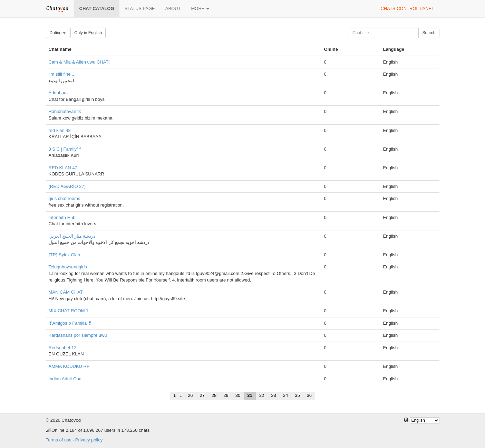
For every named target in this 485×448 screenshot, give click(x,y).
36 (309, 395)
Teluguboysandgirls (68, 267)
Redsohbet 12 (63, 348)
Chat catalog (97, 8)
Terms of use (59, 440)
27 (202, 395)
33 (273, 395)
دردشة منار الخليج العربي (72, 236)
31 (250, 395)
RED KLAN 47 (63, 168)
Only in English (88, 33)
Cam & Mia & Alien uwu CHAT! (79, 62)
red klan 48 (60, 130)
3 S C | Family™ (65, 149)
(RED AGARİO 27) (67, 186)
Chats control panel (407, 8)
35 (297, 395)
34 (285, 395)
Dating (58, 33)
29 (226, 395)
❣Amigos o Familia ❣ (70, 323)
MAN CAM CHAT (66, 292)
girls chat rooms (65, 198)
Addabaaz (59, 93)
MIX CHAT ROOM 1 (69, 311)
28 (214, 395)
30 (238, 395)
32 (262, 395)
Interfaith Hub (62, 217)
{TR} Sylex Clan (65, 255)
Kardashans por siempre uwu (78, 335)
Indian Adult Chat (66, 379)
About (173, 8)
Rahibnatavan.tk (65, 111)
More (200, 8)
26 (190, 395)
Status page (140, 8)
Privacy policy (89, 440)
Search (429, 33)
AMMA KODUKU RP (69, 366)
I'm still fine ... (62, 74)
